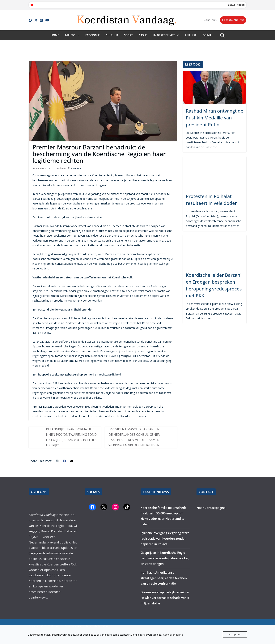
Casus (143, 35)
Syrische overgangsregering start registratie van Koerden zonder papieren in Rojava (165, 539)
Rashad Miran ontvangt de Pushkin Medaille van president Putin (215, 118)
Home (55, 35)
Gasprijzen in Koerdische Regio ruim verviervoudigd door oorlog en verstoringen (165, 558)
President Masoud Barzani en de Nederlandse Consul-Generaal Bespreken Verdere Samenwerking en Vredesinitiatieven (134, 437)
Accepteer (235, 634)
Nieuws (70, 35)
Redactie (61, 168)
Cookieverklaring (173, 635)
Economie (93, 35)
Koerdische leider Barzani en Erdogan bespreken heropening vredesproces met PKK (214, 285)
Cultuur (112, 35)
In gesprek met (164, 35)
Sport (128, 35)
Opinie (207, 35)
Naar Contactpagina (211, 508)
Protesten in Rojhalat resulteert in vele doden (212, 200)
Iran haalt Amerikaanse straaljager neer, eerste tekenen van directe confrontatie (164, 578)
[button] (77, 35)
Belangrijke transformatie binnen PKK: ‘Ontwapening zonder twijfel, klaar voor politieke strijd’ (71, 437)
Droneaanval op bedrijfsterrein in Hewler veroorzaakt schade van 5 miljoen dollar (165, 598)
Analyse (191, 35)
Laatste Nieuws (233, 20)
